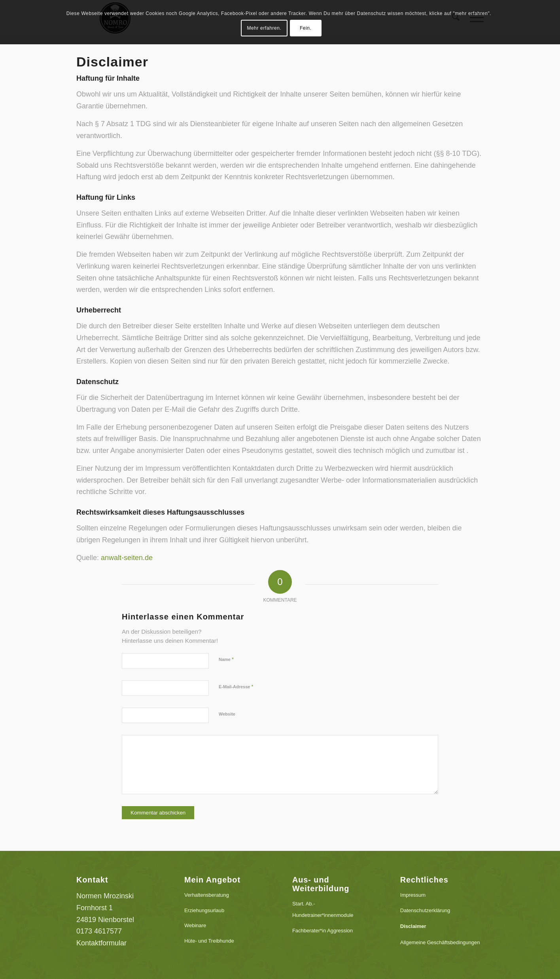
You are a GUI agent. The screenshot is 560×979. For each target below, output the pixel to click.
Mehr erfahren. (264, 28)
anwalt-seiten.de (127, 558)
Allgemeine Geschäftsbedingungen (440, 942)
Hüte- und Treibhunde (209, 941)
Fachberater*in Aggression (323, 931)
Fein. (306, 28)
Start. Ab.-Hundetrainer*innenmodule (323, 910)
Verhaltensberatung (207, 895)
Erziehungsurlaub (204, 910)
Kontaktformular (101, 943)
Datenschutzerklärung (425, 910)
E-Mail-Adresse (236, 686)
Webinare (195, 925)
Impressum (413, 895)
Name (226, 659)
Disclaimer (413, 926)
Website (227, 714)
